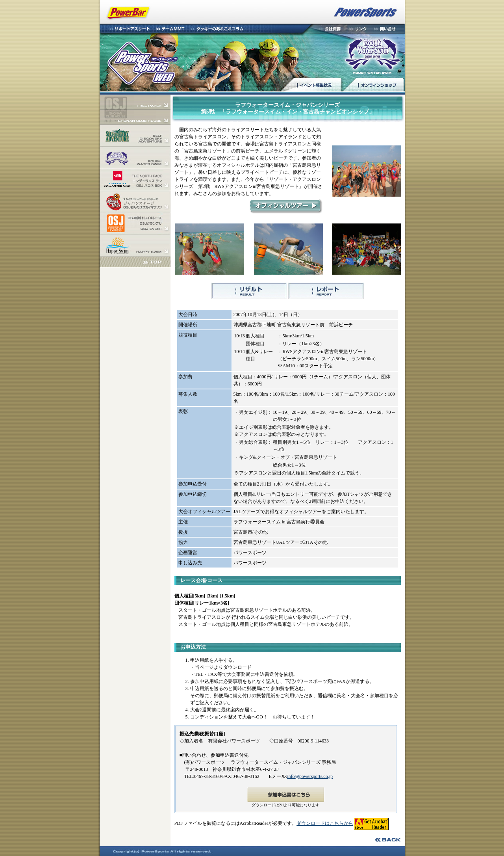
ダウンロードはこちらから (325, 823)
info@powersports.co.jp (310, 776)
